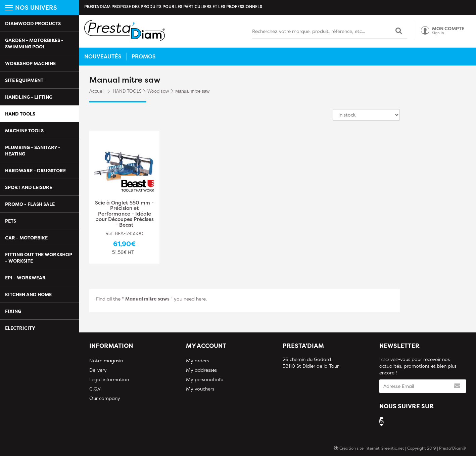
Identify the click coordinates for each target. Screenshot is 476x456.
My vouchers (200, 389)
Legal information (109, 379)
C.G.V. (95, 389)
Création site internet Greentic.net (369, 448)
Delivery (98, 370)
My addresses (201, 370)
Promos (144, 56)
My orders (197, 360)
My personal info (205, 379)
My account (206, 346)
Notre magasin (106, 360)
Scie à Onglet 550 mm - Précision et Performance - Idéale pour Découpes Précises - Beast (124, 214)
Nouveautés (103, 56)
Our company (105, 398)
